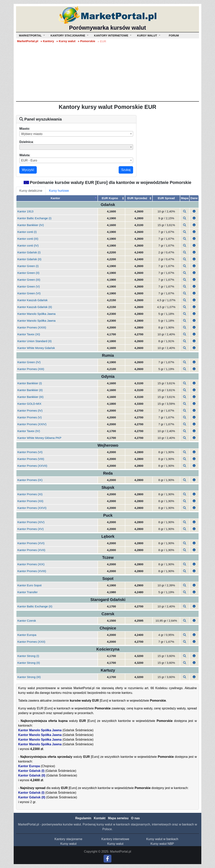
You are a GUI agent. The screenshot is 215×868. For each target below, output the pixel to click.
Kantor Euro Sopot (29, 585)
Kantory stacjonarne (68, 839)
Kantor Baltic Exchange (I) (34, 218)
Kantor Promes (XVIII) (32, 571)
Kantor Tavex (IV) (29, 431)
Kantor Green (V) (29, 286)
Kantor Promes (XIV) (31, 522)
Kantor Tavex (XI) (29, 334)
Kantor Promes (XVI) (31, 543)
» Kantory (47, 41)
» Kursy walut (66, 41)
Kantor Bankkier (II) (30, 390)
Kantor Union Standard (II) (34, 341)
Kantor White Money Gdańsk (36, 348)
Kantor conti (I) (27, 232)
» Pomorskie (86, 41)
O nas (135, 818)
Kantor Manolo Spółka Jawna (36, 314)
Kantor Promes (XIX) (31, 564)
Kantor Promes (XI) (30, 494)
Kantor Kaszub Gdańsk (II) (35, 307)
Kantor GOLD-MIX (29, 404)
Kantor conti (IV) (28, 245)
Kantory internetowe (115, 839)
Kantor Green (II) (28, 273)
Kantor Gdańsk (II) (29, 259)
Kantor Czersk (27, 621)
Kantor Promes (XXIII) (32, 327)
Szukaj (126, 170)
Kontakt (100, 818)
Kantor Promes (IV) (30, 410)
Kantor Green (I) (28, 266)
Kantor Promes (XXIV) (32, 424)
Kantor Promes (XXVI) (32, 508)
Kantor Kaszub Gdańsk (32, 300)
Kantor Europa (27, 635)
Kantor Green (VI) (29, 293)
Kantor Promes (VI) (30, 452)
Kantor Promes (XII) (30, 501)
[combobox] (76, 134)
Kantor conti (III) (28, 239)
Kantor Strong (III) (29, 677)
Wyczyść (28, 170)
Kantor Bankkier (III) (30, 397)
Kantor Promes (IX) (30, 480)
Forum (174, 36)
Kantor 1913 (25, 211)
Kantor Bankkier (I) (30, 383)
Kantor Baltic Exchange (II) (35, 606)
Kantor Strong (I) (28, 656)
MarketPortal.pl (28, 41)
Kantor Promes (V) (30, 417)
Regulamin (83, 818)
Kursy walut (69, 844)
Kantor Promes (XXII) (31, 642)
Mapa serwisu (118, 818)
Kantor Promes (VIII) (31, 459)
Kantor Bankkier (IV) (31, 225)
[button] (194, 211)
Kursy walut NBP (162, 844)
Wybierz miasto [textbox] (32, 134)
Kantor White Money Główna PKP (39, 438)
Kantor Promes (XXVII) (32, 466)
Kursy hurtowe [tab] (59, 191)
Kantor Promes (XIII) (31, 369)
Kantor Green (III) (29, 280)
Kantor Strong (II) (29, 663)
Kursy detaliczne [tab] (31, 191)
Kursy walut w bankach (162, 839)
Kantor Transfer (27, 592)
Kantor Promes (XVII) (31, 550)
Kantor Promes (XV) (30, 529)
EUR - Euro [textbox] (29, 160)
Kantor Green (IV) (29, 362)
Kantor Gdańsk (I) (29, 252)
